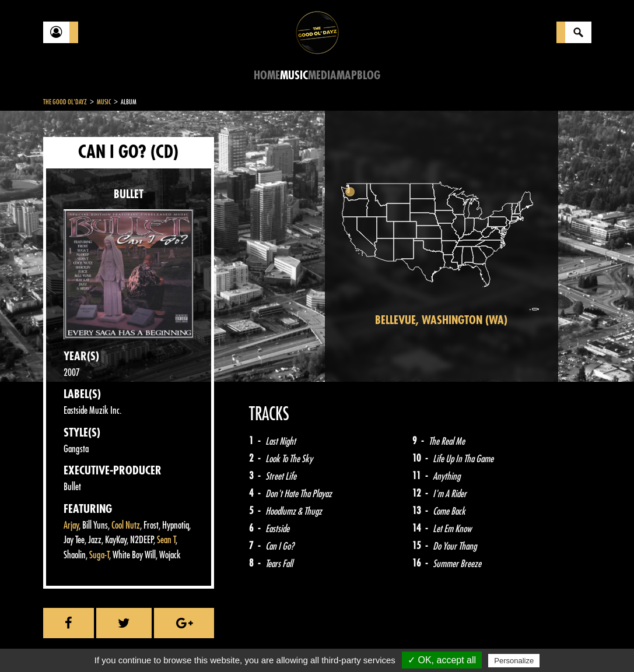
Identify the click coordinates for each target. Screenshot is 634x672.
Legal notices (135, 643)
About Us (189, 643)
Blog (369, 75)
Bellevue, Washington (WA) (441, 320)
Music (294, 75)
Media (322, 75)
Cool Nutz (126, 525)
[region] (442, 246)
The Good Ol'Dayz (65, 102)
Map (347, 75)
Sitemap (236, 643)
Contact (72, 642)
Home (267, 75)
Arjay (71, 525)
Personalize (514, 661)
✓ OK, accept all (442, 660)
